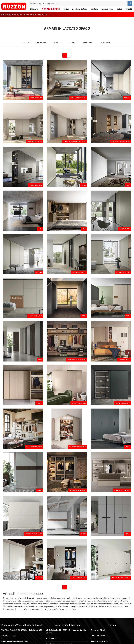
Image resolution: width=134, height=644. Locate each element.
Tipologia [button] (71, 42)
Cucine (66, 9)
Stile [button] (56, 42)
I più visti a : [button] (105, 42)
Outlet (119, 9)
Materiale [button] (41, 42)
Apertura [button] (88, 42)
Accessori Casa (107, 9)
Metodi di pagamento (99, 641)
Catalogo (94, 9)
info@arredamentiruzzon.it (18, 641)
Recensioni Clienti (98, 630)
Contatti (129, 9)
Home (3, 15)
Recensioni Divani (98, 636)
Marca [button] (26, 42)
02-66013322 (10, 636)
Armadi (25, 15)
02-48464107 (55, 638)
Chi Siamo (34, 9)
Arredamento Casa (80, 9)
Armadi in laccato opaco (39, 15)
